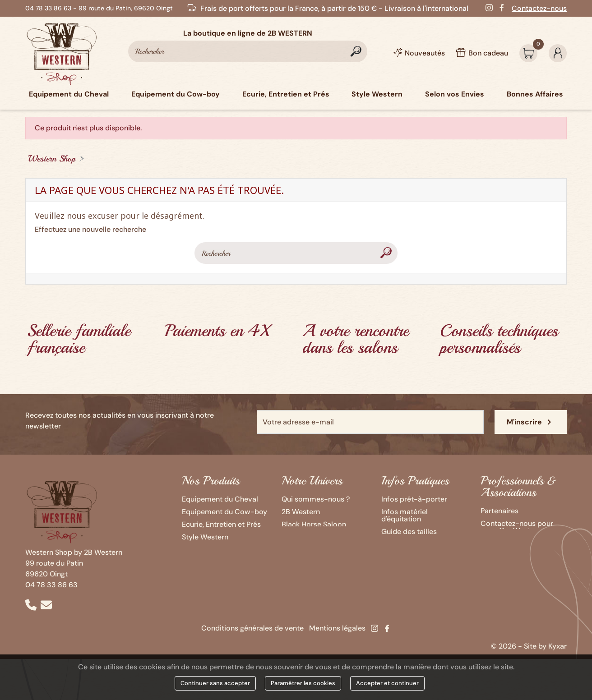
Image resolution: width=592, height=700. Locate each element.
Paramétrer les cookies (303, 683)
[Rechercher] (248, 51)
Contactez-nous (539, 8)
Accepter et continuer (387, 683)
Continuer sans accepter (215, 683)
